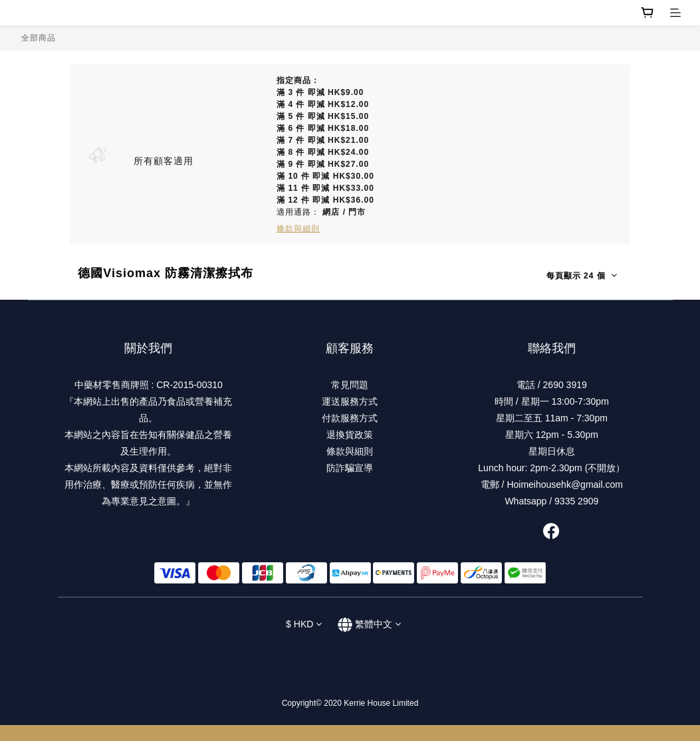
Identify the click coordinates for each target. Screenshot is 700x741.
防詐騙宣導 (350, 468)
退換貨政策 (350, 435)
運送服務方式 (350, 401)
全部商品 (39, 38)
